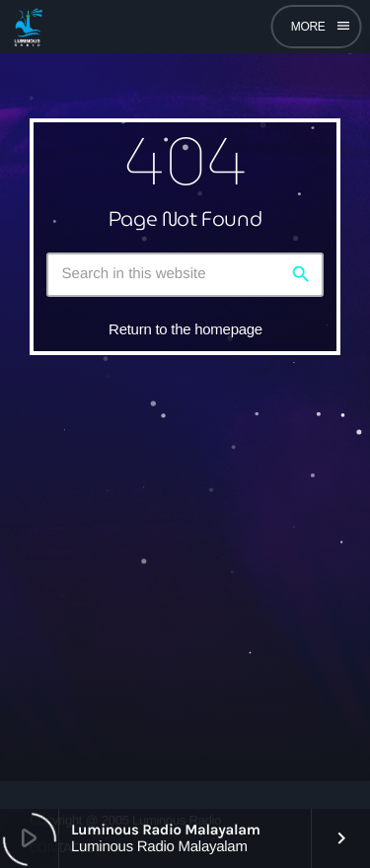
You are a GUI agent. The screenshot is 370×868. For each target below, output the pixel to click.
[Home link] (28, 27)
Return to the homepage (185, 329)
